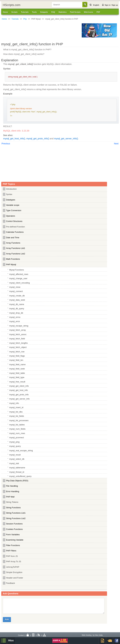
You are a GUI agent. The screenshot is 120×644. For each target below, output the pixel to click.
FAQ (53, 12)
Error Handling (13, 491)
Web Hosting (87, 635)
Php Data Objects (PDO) (17, 481)
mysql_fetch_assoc (18, 334)
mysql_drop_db (16, 313)
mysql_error (15, 321)
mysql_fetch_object (18, 347)
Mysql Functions (17, 270)
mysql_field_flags (17, 356)
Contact (21, 635)
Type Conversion (14, 210)
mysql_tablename (17, 468)
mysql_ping (14, 442)
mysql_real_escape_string (21, 451)
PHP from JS (12, 556)
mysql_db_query (17, 309)
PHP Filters (11, 551)
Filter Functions (13, 545)
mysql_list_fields (17, 416)
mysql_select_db (17, 459)
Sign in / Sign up (111, 5)
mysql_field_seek (17, 369)
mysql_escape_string (19, 326)
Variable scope (13, 205)
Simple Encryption (14, 572)
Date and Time (13, 238)
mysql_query (15, 446)
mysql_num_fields (17, 429)
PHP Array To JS (14, 561)
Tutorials (15, 19)
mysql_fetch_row (17, 352)
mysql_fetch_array (17, 330)
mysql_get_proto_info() (38, 139)
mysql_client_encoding (19, 283)
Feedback (11, 583)
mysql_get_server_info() (66, 139)
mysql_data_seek (17, 300)
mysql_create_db (17, 296)
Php (25, 19)
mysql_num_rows (17, 433)
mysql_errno (15, 317)
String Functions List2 (16, 518)
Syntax (9, 194)
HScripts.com (12, 5)
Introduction (11, 189)
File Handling (12, 486)
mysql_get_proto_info (19, 395)
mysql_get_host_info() (14, 139)
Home (5, 12)
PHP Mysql (11, 264)
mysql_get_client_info (19, 386)
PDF (98, 12)
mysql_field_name (17, 364)
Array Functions (13, 243)
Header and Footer (15, 578)
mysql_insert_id (16, 407)
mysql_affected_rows (19, 274)
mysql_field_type (17, 377)
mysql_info (14, 403)
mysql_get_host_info (19, 390)
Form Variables (13, 535)
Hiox (11, 640)
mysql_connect (16, 291)
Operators (11, 216)
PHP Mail (10, 497)
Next (116, 144)
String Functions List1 (16, 513)
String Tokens (12, 502)
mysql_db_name (17, 304)
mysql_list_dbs (16, 412)
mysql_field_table (17, 373)
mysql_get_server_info (19, 399)
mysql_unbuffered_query (20, 476)
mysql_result (15, 455)
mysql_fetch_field (17, 339)
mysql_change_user (18, 278)
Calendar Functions (15, 232)
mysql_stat (14, 463)
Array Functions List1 (16, 248)
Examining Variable (15, 540)
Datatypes (11, 200)
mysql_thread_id (17, 472)
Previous (6, 144)
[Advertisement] (41, 30)
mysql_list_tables (17, 425)
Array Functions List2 (16, 254)
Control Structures (14, 221)
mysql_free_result (17, 382)
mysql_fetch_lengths (18, 343)
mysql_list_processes (19, 420)
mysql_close (15, 287)
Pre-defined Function (15, 227)
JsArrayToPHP (13, 567)
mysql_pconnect (17, 438)
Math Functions (13, 259)
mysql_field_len (16, 360)
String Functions (13, 508)
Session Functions (14, 524)
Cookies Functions (14, 529)
